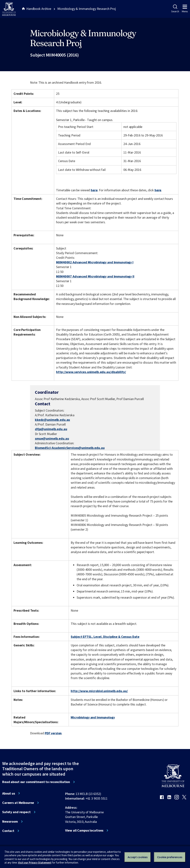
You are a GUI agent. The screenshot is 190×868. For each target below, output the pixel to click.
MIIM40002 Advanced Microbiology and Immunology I (95, 262)
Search (175, 9)
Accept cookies (138, 857)
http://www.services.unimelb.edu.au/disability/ (91, 372)
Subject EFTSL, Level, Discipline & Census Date (105, 637)
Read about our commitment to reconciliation (36, 782)
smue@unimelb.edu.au (52, 439)
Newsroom (10, 822)
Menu (185, 9)
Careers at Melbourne (18, 803)
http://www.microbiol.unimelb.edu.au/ (99, 691)
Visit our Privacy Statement (35, 863)
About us (9, 793)
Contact (8, 831)
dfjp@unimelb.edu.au (51, 429)
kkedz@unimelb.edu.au (52, 420)
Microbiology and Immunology (93, 717)
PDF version (53, 733)
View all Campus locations (84, 830)
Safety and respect (16, 812)
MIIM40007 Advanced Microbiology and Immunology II (95, 276)
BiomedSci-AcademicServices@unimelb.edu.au (70, 448)
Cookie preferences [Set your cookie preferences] (170, 857)
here (94, 190)
